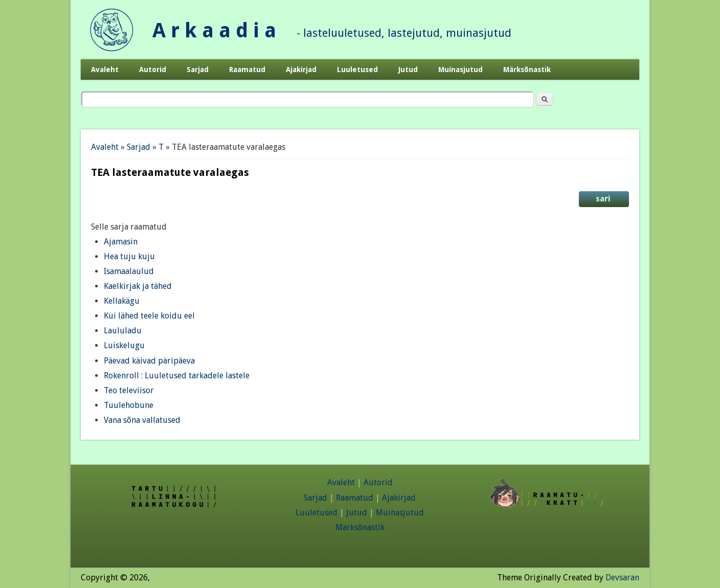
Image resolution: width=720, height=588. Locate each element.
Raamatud (247, 70)
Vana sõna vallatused (142, 420)
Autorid (153, 70)
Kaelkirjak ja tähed (138, 286)
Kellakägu (122, 301)
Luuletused (357, 70)
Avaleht (105, 70)
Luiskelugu (124, 345)
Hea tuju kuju (129, 256)
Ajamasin (121, 242)
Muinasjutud (460, 70)
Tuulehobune (129, 405)
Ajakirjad (301, 70)
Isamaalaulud (129, 271)
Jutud (408, 70)
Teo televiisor (129, 390)
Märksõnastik (527, 70)
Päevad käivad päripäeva (149, 361)
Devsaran (622, 578)
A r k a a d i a (214, 30)
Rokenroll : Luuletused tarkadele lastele (177, 376)
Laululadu (123, 331)
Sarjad (198, 70)
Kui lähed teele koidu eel (149, 316)
